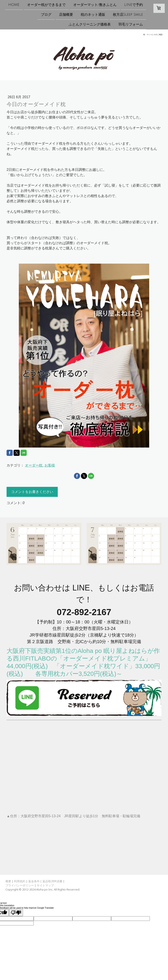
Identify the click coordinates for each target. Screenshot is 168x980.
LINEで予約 (134, 5)
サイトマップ (45, 885)
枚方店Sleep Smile (128, 15)
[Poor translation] (16, 913)
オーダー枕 (34, 465)
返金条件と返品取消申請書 (45, 881)
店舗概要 (66, 15)
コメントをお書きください (32, 492)
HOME (14, 5)
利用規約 (20, 881)
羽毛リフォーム (131, 25)
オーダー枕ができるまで (46, 5)
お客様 (50, 465)
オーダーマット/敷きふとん (95, 5)
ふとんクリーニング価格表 (90, 25)
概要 (8, 881)
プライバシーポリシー (20, 885)
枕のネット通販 (93, 15)
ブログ (46, 15)
